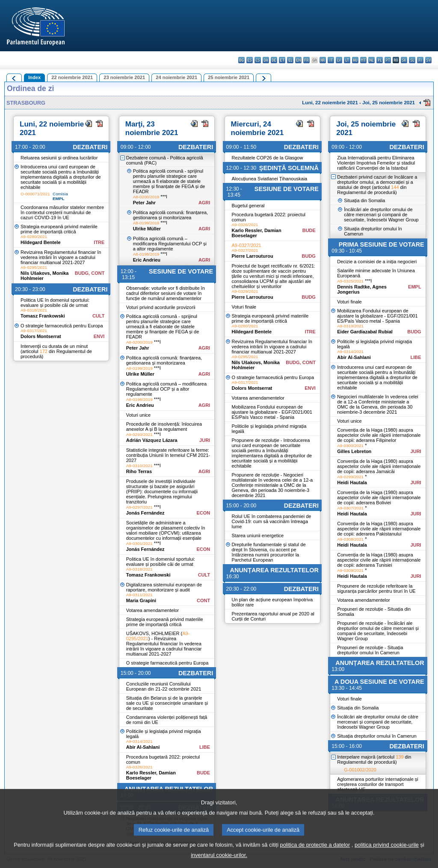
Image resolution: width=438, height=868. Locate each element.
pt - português (388, 60)
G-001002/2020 (360, 770)
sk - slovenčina (404, 60)
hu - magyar (355, 60)
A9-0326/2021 (139, 767)
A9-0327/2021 (247, 245)
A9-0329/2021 (245, 291)
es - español (250, 60)
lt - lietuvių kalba (347, 60)
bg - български (241, 60)
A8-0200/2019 (146, 197)
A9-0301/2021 (139, 543)
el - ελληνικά (290, 60)
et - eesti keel (282, 60)
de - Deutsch (274, 60)
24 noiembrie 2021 (176, 77)
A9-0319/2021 (350, 326)
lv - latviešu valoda (339, 60)
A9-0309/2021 (350, 570)
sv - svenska (428, 60)
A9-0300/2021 (350, 446)
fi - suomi (420, 60)
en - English (298, 60)
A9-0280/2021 (34, 237)
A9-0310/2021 (139, 466)
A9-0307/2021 (350, 508)
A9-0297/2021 (139, 507)
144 (395, 187)
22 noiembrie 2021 (72, 77)
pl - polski (380, 60)
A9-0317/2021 (34, 331)
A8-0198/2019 (146, 254)
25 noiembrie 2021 (229, 77)
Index (34, 77)
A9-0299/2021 (350, 477)
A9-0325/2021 (350, 281)
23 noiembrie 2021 (124, 77)
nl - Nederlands (371, 60)
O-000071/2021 (35, 194)
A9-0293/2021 (139, 434)
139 (400, 757)
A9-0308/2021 (350, 539)
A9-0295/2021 (34, 267)
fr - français (306, 60)
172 (44, 351)
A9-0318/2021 (34, 310)
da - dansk (266, 60)
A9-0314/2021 (139, 741)
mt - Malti (363, 60)
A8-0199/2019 (146, 223)
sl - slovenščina (412, 60)
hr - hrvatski (323, 60)
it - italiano (331, 60)
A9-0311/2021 (139, 595)
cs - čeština (258, 60)
